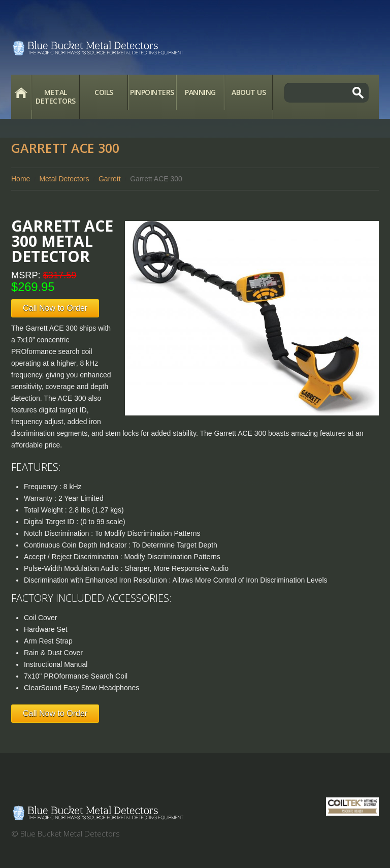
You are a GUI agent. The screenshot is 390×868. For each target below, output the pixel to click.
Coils (104, 92)
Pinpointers (152, 92)
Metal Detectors (56, 97)
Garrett (110, 179)
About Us (249, 92)
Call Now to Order (55, 308)
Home (21, 92)
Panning (200, 92)
